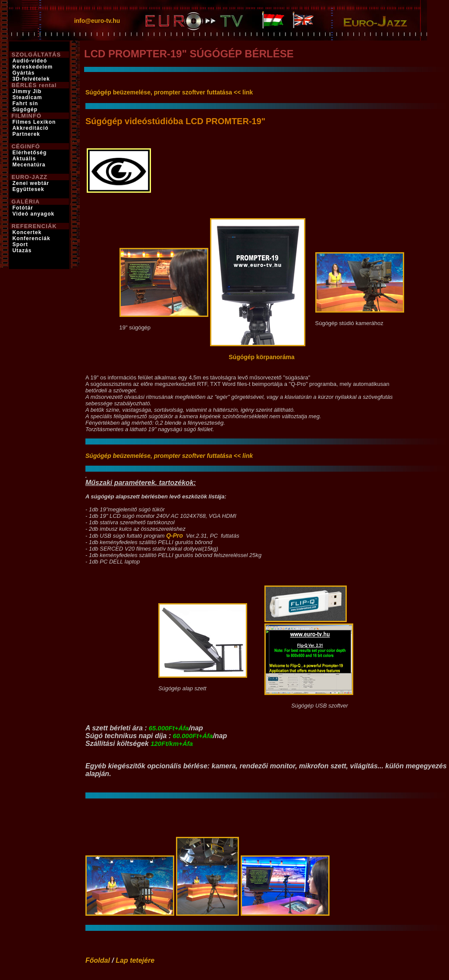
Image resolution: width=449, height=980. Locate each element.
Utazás (22, 250)
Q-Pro (174, 535)
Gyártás (24, 73)
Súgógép (25, 110)
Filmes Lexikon (34, 122)
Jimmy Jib (27, 91)
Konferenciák (31, 238)
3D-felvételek (31, 79)
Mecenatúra (29, 165)
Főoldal (98, 960)
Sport (20, 244)
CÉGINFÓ (26, 146)
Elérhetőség (30, 153)
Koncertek (27, 232)
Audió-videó (30, 61)
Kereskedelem (33, 67)
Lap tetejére (135, 960)
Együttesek (28, 189)
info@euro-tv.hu (97, 21)
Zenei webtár (31, 183)
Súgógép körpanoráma (261, 357)
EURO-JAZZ (30, 177)
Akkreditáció (31, 128)
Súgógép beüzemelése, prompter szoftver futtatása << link (169, 92)
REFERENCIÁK (34, 226)
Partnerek (26, 134)
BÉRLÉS (24, 85)
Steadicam (27, 97)
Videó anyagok (33, 214)
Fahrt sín (25, 103)
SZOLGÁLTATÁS (36, 55)
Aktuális (24, 159)
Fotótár (23, 208)
